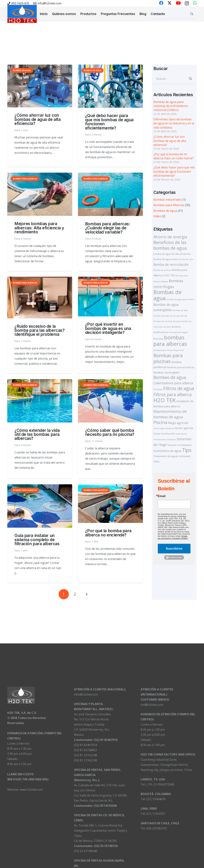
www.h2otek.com (31, 790)
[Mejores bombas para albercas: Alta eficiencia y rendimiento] (40, 194)
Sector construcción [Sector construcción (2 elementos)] (164, 434)
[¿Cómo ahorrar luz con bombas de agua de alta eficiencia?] (40, 86)
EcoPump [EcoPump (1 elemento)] (158, 389)
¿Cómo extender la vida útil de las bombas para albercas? (37, 434)
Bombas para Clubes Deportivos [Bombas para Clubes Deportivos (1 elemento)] (169, 350)
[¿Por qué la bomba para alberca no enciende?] (110, 504)
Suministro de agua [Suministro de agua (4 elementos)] (167, 451)
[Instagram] (187, 3)
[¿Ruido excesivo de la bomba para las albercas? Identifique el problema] (40, 298)
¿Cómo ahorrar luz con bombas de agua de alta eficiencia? (37, 119)
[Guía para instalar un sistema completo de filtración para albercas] (40, 506)
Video (157, 216)
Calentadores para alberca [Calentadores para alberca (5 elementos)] (173, 383)
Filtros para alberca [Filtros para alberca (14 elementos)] (172, 394)
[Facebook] (161, 3)
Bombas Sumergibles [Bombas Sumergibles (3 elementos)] (167, 372)
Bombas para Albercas (169, 205)
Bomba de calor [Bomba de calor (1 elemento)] (186, 259)
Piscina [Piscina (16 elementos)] (160, 422)
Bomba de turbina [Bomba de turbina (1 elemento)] (162, 270)
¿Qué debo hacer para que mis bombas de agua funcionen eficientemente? (109, 122)
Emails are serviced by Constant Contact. (173, 537)
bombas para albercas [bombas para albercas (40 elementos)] (170, 341)
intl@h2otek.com (152, 705)
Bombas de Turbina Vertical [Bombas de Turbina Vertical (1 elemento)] (167, 321)
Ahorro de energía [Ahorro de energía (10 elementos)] (170, 237)
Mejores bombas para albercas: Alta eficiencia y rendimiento (39, 228)
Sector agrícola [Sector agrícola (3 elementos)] (184, 428)
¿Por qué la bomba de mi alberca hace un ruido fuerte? (174, 156)
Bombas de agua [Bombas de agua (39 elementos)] (168, 295)
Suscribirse (174, 549)
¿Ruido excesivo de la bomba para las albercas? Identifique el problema (39, 330)
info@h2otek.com (86, 694)
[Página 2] (75, 594)
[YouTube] (178, 3)
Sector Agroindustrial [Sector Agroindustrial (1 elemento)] (164, 428)
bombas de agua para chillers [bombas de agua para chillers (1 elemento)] (180, 299)
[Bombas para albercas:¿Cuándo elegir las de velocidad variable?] (110, 194)
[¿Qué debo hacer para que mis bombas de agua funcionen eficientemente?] (110, 86)
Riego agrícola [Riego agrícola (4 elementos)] (178, 423)
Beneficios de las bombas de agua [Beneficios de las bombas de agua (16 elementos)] (170, 245)
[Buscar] (192, 14)
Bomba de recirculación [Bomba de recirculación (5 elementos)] (171, 264)
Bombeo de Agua (165, 211)
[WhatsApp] (195, 3)
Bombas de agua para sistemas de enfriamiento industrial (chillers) (171, 106)
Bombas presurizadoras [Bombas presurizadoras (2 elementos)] (181, 367)
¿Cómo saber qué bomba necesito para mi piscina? (110, 432)
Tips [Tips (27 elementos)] (187, 450)
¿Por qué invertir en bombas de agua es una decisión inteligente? (108, 328)
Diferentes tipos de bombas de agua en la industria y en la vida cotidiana (174, 123)
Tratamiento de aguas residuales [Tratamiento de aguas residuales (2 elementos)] (172, 456)
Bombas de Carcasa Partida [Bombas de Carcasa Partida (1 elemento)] (174, 316)
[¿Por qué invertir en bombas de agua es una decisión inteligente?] (110, 297)
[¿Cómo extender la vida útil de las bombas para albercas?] (40, 401)
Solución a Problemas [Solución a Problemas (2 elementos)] (180, 445)
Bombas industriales (167, 200)
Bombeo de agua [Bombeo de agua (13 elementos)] (170, 377)
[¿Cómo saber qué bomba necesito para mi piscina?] (110, 401)
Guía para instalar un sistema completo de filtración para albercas (37, 540)
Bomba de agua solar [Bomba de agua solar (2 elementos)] (165, 259)
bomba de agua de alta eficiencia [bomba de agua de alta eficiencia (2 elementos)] (172, 254)
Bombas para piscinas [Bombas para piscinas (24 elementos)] (168, 358)
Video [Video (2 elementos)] (157, 461)
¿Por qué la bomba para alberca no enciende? (108, 533)
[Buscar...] (174, 14)
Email (162, 496)
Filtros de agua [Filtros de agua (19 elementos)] (179, 388)
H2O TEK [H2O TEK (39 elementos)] (165, 400)
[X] (170, 3)
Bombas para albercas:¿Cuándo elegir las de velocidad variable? (108, 228)
